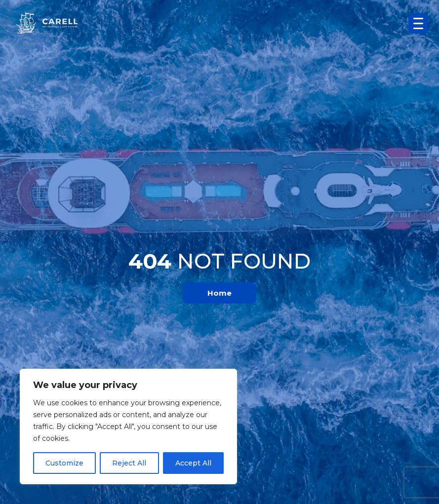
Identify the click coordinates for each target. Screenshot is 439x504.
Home (219, 293)
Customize (64, 463)
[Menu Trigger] (418, 23)
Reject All (129, 463)
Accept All (193, 463)
